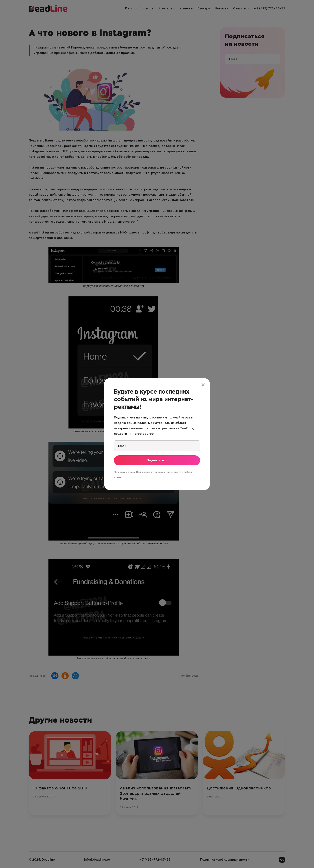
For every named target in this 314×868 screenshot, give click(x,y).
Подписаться (157, 460)
